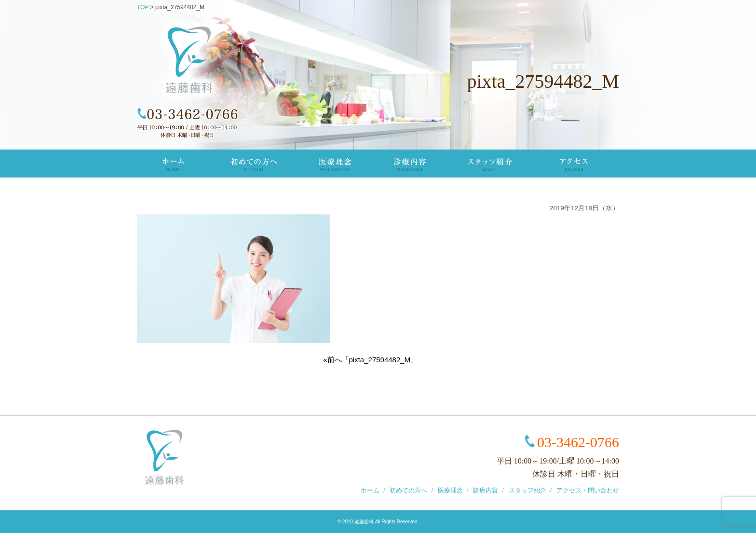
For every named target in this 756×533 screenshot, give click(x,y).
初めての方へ (253, 164)
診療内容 (410, 164)
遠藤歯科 (364, 522)
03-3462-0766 (578, 442)
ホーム (370, 490)
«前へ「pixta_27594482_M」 (370, 360)
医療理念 (335, 164)
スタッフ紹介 (491, 164)
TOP (173, 164)
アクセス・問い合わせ (588, 490)
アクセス (574, 164)
